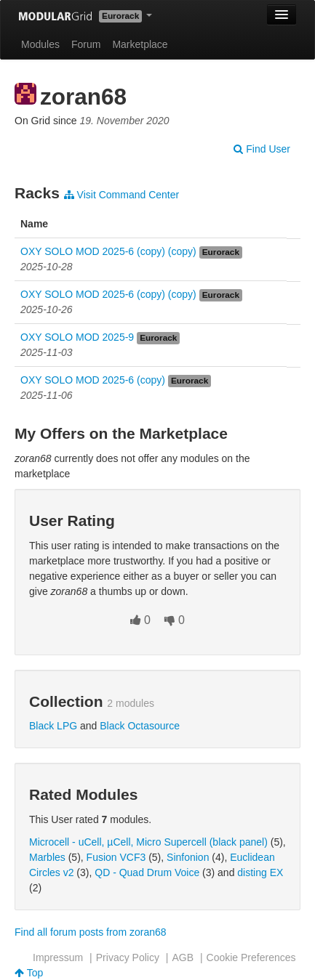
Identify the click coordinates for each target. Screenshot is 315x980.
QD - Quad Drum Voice (147, 872)
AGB (183, 957)
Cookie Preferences (251, 957)
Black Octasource (140, 726)
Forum (86, 44)
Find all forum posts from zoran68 (91, 932)
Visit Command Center (121, 195)
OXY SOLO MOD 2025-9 (77, 337)
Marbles (47, 857)
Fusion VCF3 (116, 857)
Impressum (58, 957)
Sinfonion (188, 857)
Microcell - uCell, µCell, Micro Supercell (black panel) (148, 842)
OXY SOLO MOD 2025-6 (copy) (93, 380)
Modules (40, 44)
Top (29, 973)
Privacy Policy (128, 957)
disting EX (260, 872)
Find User (262, 149)
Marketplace (140, 44)
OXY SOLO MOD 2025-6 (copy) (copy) (108, 251)
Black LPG (53, 726)
